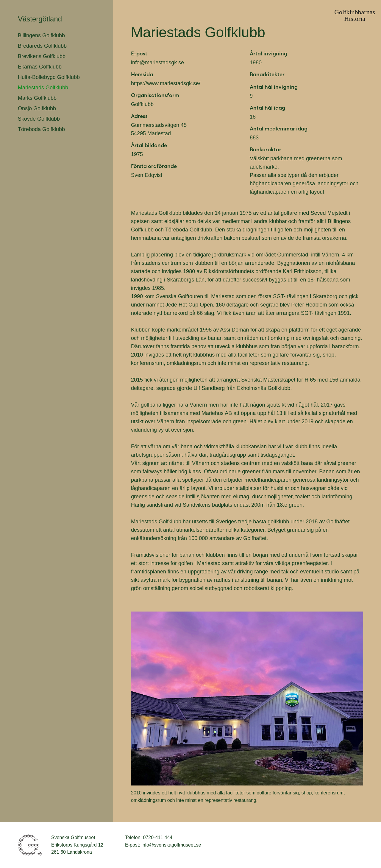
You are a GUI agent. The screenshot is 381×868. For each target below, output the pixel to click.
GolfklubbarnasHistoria (355, 15)
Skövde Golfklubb (39, 119)
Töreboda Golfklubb (41, 129)
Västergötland (40, 19)
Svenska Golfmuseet (30, 845)
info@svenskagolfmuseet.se (171, 845)
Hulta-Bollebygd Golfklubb (49, 77)
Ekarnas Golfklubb (40, 67)
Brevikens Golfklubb (42, 56)
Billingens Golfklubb (41, 35)
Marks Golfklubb (37, 98)
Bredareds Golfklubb (42, 46)
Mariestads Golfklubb (43, 88)
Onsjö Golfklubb (37, 108)
